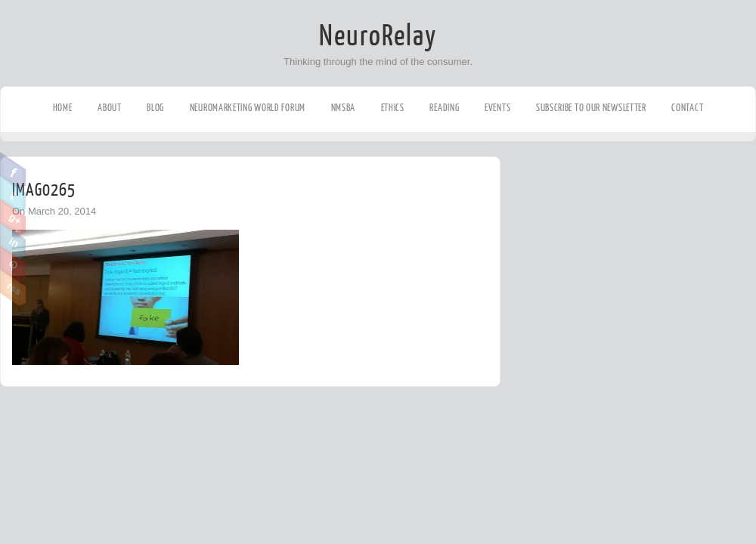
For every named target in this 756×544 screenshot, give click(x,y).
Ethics (393, 108)
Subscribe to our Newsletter (591, 108)
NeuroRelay (378, 36)
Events (497, 108)
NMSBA (344, 108)
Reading (444, 108)
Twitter (13, 194)
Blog (155, 108)
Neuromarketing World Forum (248, 108)
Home (63, 108)
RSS (13, 288)
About (110, 108)
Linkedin (13, 241)
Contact (687, 108)
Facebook (13, 171)
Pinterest (13, 264)
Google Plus (13, 218)
